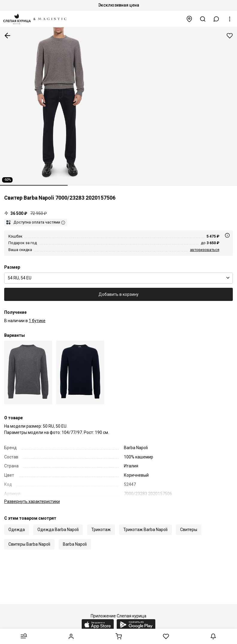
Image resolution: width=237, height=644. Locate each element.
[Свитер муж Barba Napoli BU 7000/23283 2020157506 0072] (28, 373)
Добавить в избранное (230, 36)
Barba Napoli (75, 538)
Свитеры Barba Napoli (29, 538)
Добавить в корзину (118, 294)
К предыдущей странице (7, 36)
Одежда (17, 523)
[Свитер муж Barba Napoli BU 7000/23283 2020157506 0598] (80, 373)
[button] (216, 19)
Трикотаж (101, 523)
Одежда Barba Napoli (58, 523)
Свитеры (189, 523)
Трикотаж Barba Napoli (145, 523)
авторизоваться (205, 250)
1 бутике (37, 321)
